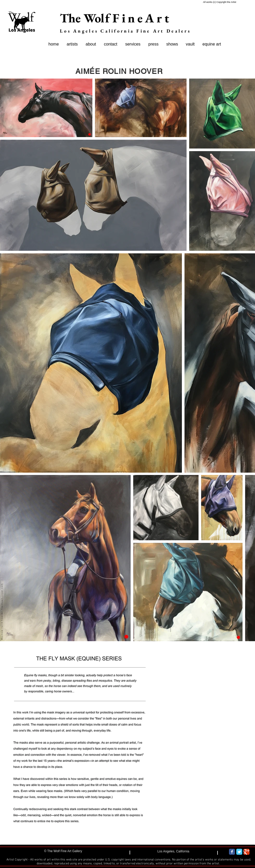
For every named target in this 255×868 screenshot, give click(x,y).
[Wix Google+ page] (247, 852)
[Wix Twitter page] (239, 852)
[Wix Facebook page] (232, 852)
